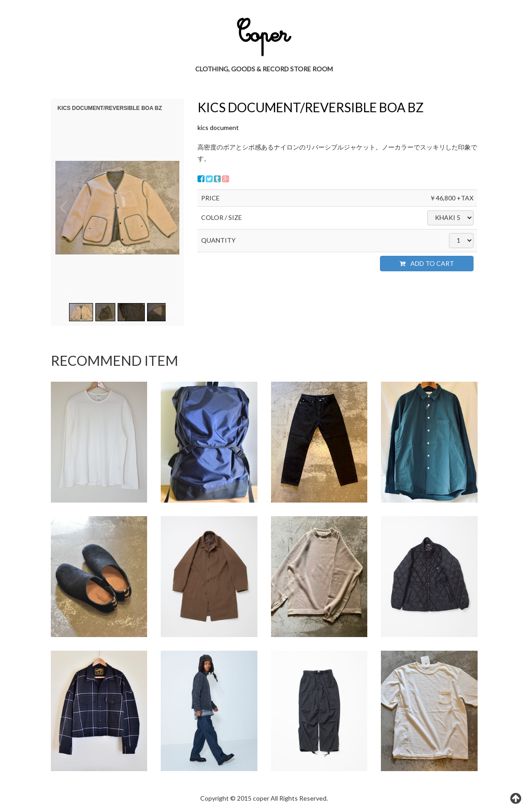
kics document (218, 127)
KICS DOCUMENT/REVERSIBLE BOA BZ (311, 107)
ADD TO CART (427, 263)
